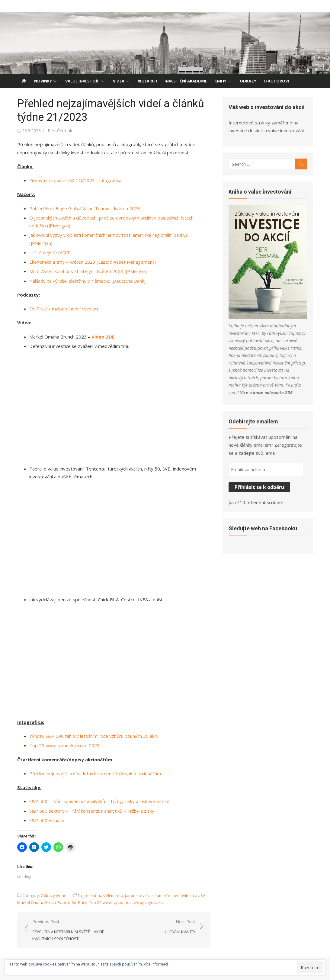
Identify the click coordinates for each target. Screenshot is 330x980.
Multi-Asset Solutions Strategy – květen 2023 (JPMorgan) (88, 271)
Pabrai (64, 902)
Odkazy (248, 81)
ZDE (289, 392)
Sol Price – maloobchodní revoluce (64, 309)
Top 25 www (100, 902)
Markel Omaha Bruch (37, 902)
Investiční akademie (186, 81)
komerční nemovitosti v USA (180, 895)
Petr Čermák (60, 131)
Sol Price (79, 902)
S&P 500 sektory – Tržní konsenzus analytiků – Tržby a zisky (92, 811)
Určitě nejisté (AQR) (50, 252)
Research (147, 81)
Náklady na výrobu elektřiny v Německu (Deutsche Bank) (87, 281)
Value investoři (82, 81)
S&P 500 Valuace (47, 820)
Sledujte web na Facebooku (263, 528)
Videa (119, 81)
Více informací (156, 964)
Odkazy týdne (54, 895)
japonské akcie (139, 895)
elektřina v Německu (105, 895)
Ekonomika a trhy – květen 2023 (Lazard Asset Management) (93, 262)
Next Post (180, 927)
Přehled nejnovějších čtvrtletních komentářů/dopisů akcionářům (95, 773)
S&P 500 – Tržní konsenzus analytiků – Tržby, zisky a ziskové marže (99, 801)
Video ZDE (103, 337)
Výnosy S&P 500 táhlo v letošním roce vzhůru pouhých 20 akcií (94, 736)
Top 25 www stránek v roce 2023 (64, 745)
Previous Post (70, 930)
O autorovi (276, 81)
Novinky (43, 81)
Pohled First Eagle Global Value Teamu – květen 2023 (85, 208)
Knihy (220, 81)
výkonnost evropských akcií (139, 902)
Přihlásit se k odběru (259, 487)
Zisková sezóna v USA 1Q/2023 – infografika (75, 180)
